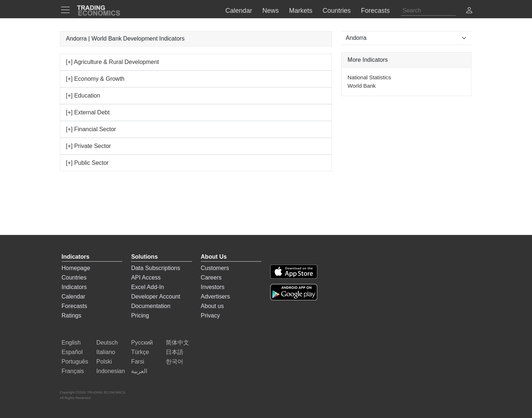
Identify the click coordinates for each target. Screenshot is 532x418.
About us (212, 306)
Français (73, 371)
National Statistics (369, 77)
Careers (211, 278)
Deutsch (107, 343)
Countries (74, 278)
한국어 (175, 362)
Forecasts (74, 306)
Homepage (76, 268)
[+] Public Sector (87, 163)
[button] (469, 11)
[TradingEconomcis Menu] (68, 10)
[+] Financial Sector (91, 129)
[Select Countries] (407, 38)
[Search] (428, 11)
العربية (139, 371)
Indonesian (111, 371)
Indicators (74, 287)
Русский (142, 343)
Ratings (72, 316)
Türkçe (140, 352)
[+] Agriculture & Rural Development (113, 62)
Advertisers (215, 297)
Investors (213, 287)
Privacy (210, 316)
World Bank (362, 86)
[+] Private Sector (89, 146)
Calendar (74, 297)
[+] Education (83, 96)
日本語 (175, 352)
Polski (104, 362)
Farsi (138, 362)
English (71, 343)
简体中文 (177, 343)
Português (75, 362)
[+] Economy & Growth (95, 79)
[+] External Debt (88, 112)
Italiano (106, 352)
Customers (215, 268)
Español (72, 352)
